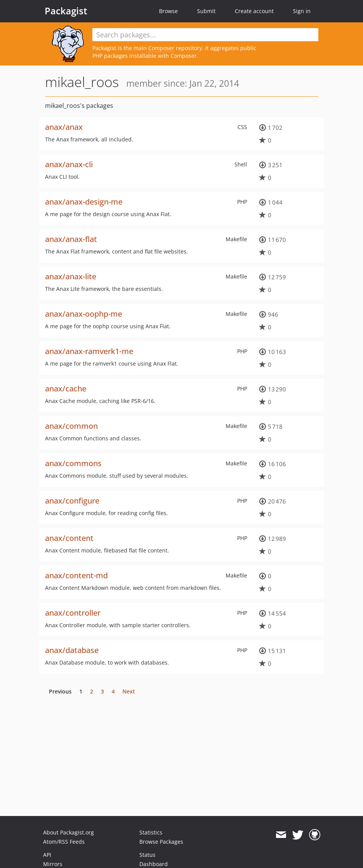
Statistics (151, 832)
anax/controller (73, 613)
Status (147, 855)
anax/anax (64, 127)
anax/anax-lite (71, 276)
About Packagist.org (69, 832)
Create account (254, 11)
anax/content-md (76, 575)
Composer (161, 48)
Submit (206, 11)
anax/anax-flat (71, 239)
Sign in (302, 11)
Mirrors (53, 864)
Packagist (66, 11)
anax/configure (72, 501)
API (47, 855)
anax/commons (73, 463)
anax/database (72, 650)
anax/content (69, 538)
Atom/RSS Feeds (64, 842)
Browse (168, 11)
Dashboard (154, 864)
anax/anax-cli (69, 164)
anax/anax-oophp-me (84, 314)
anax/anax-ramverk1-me (89, 351)
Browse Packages (161, 842)
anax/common (71, 426)
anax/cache (66, 389)
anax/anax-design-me (84, 202)
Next (129, 691)
